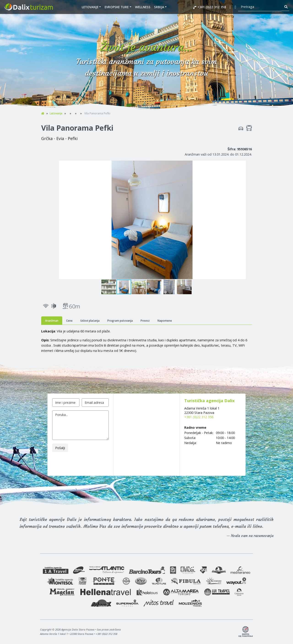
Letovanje (90, 7)
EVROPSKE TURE (117, 7)
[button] (248, 165)
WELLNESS (143, 7)
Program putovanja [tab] (120, 321)
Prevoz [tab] (145, 321)
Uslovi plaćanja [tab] (90, 321)
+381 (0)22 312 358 (210, 7)
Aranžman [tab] (52, 321)
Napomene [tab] (165, 321)
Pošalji (60, 448)
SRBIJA (159, 7)
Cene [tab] (69, 321)
